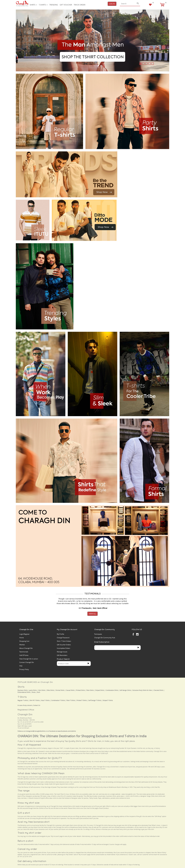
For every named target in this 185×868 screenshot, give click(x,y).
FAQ (21, 666)
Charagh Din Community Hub (105, 638)
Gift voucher (66, 5)
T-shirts (43, 5)
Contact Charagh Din (27, 662)
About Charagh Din (26, 648)
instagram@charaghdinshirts (36, 731)
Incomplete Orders (63, 648)
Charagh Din (25, 714)
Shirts (33, 5)
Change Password (63, 638)
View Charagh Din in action (29, 659)
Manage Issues (62, 652)
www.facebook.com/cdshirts (67, 731)
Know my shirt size (28, 803)
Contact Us (37, 705)
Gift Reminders (62, 655)
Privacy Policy (24, 669)
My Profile (60, 634)
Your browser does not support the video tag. (137, 160)
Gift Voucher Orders (64, 645)
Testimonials (24, 652)
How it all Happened (29, 745)
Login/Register (24, 634)
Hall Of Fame (24, 655)
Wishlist (22, 645)
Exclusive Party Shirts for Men (142, 690)
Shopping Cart (24, 641)
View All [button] (92, 614)
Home (22, 638)
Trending (54, 5)
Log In (112, 4)
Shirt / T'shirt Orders (64, 641)
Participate (98, 634)
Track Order (80, 5)
